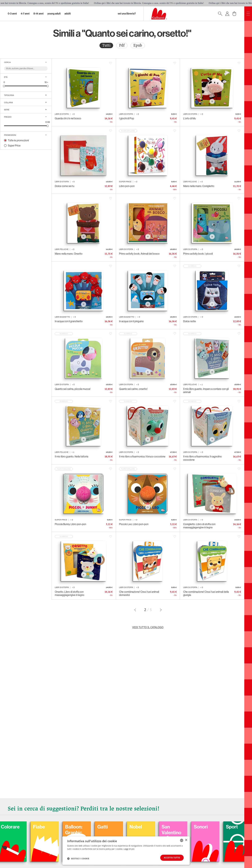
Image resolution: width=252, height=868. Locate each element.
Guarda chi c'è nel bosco (68, 118)
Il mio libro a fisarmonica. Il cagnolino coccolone (203, 458)
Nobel (203, 827)
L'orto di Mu (189, 118)
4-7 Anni (25, 14)
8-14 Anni (38, 14)
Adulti (68, 14)
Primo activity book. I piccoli (198, 254)
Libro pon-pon (127, 186)
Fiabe (107, 827)
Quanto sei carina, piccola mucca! (73, 389)
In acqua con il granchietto (69, 321)
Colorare (78, 827)
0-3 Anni (12, 14)
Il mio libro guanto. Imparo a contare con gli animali (206, 390)
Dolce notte (190, 321)
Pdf (122, 45)
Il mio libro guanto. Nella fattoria (72, 456)
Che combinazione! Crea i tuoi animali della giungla (206, 593)
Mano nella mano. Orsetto (69, 254)
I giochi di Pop (127, 118)
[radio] (106, 45)
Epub (138, 45)
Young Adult (54, 14)
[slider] (4, 86)
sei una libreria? (127, 14)
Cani (9, 827)
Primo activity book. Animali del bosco (139, 254)
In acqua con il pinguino (131, 321)
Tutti (106, 45)
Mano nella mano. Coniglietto (199, 186)
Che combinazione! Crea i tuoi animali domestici (139, 593)
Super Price (14, 146)
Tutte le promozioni (18, 140)
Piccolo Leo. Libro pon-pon (134, 524)
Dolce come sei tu (65, 186)
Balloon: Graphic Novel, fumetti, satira (142, 838)
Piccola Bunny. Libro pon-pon (70, 524)
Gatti (170, 827)
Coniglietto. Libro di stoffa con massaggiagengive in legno (199, 526)
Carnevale (47, 827)
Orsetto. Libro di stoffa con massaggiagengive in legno (70, 593)
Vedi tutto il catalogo (148, 627)
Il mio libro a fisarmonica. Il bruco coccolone (142, 456)
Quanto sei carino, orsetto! (133, 389)
